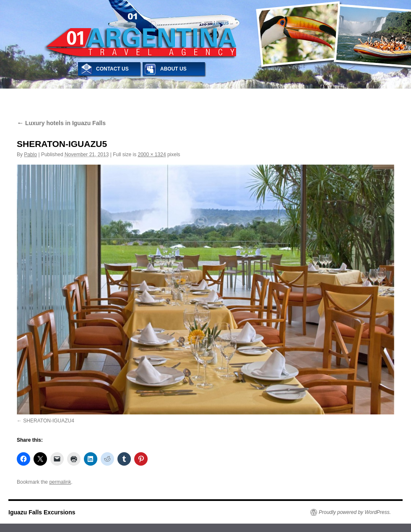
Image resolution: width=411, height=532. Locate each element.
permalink (60, 482)
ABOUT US (173, 69)
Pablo (30, 155)
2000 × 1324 (152, 155)
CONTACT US (112, 69)
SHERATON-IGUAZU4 (49, 421)
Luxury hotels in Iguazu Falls (61, 123)
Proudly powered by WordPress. (355, 512)
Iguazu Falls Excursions (42, 512)
